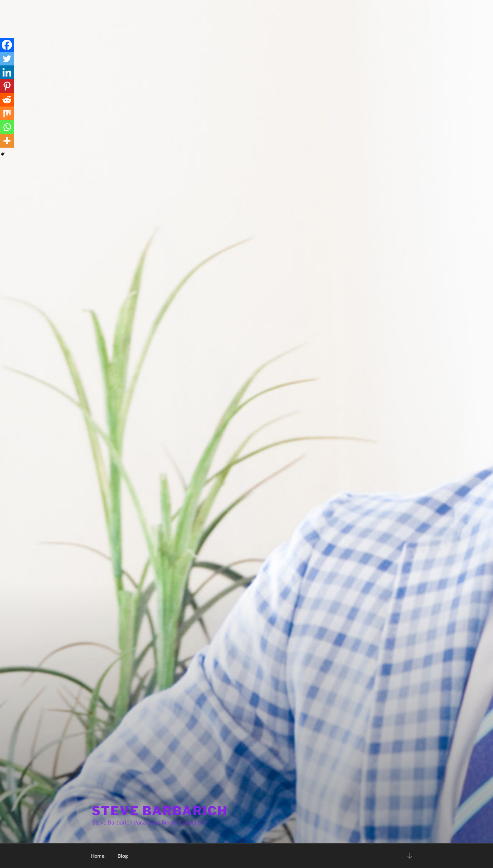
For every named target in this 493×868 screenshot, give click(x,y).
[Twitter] (7, 59)
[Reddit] (7, 100)
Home (98, 856)
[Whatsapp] (7, 127)
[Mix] (7, 113)
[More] (7, 141)
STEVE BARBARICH (160, 811)
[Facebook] (7, 45)
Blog (123, 856)
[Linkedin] (7, 72)
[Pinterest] (7, 86)
